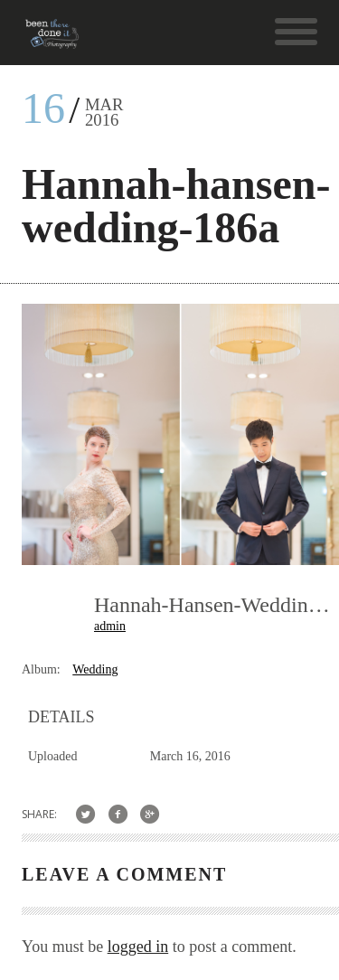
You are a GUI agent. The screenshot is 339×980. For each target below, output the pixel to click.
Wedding (95, 669)
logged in (138, 947)
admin (110, 626)
